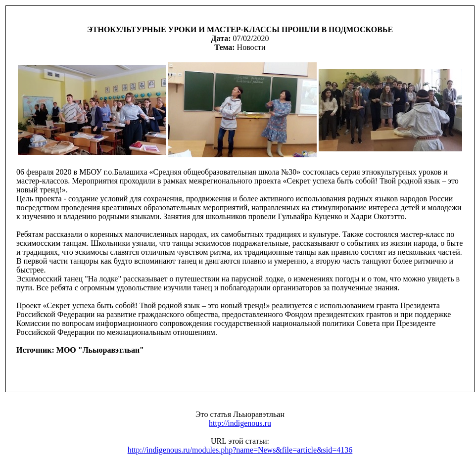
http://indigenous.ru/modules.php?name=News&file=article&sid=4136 (240, 450)
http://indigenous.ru (240, 423)
